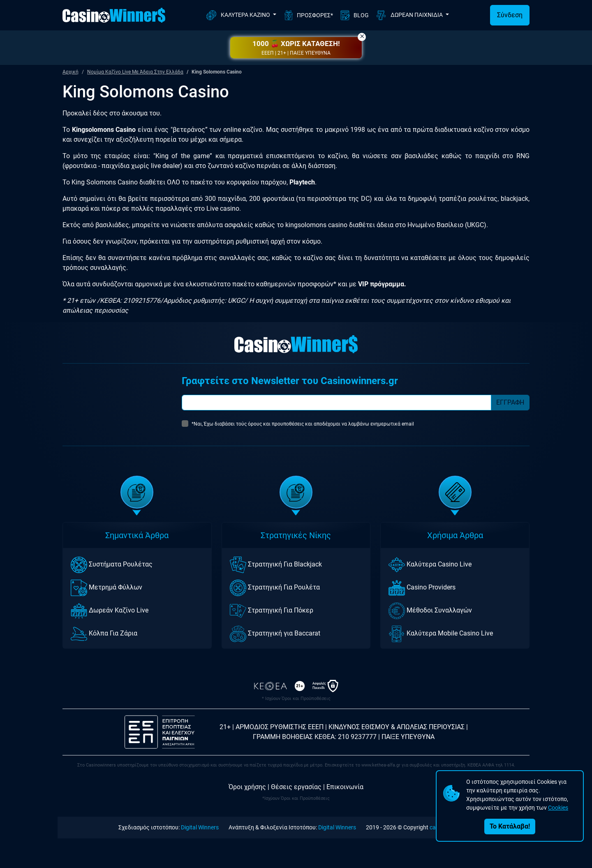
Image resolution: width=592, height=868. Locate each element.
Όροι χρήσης (247, 787)
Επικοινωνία (345, 787)
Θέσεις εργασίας (296, 787)
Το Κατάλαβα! (510, 826)
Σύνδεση (510, 15)
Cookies (558, 808)
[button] (296, 48)
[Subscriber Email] (336, 403)
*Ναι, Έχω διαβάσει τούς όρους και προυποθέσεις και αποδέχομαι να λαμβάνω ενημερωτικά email (303, 424)
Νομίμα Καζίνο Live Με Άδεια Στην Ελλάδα (135, 72)
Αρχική (71, 72)
